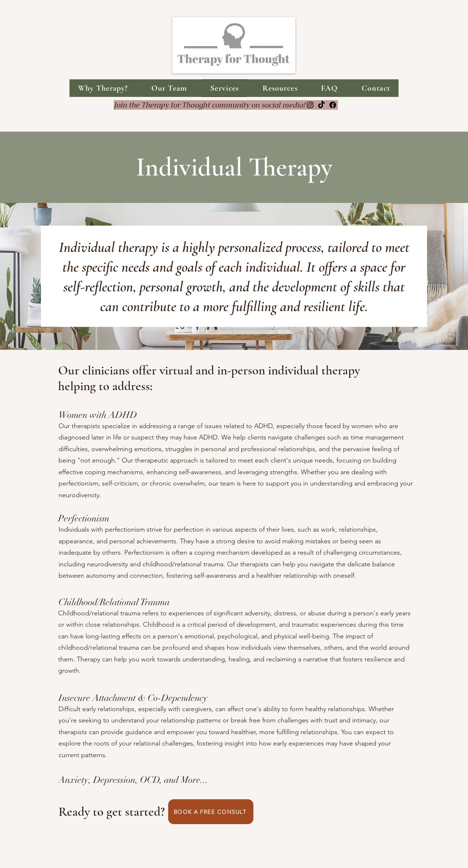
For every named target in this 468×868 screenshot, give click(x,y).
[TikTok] (321, 105)
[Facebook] (333, 105)
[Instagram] (310, 105)
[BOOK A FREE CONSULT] (211, 812)
